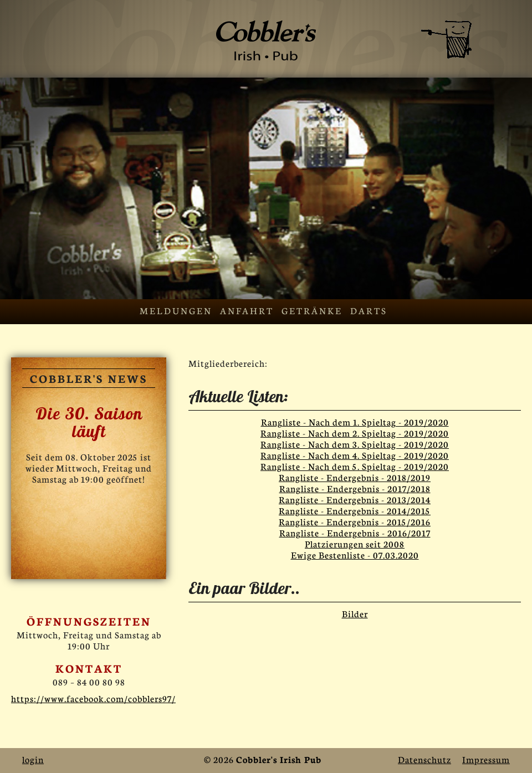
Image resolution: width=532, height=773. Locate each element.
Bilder (355, 613)
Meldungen (176, 310)
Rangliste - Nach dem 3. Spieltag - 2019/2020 (355, 444)
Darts (369, 310)
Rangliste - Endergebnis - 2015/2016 (355, 521)
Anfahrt (247, 310)
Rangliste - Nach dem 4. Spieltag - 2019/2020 (355, 455)
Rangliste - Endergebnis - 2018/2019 (355, 477)
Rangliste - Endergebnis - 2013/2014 (355, 499)
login (33, 759)
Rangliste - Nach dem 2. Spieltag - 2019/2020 (355, 432)
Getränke (312, 310)
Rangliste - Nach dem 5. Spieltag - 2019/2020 (355, 466)
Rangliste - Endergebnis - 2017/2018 (355, 488)
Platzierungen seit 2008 (355, 543)
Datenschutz (424, 759)
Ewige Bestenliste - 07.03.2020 (355, 554)
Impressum (486, 759)
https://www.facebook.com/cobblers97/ (93, 698)
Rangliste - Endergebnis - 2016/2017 (355, 532)
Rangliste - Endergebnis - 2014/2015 (355, 510)
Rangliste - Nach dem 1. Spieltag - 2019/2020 (355, 421)
